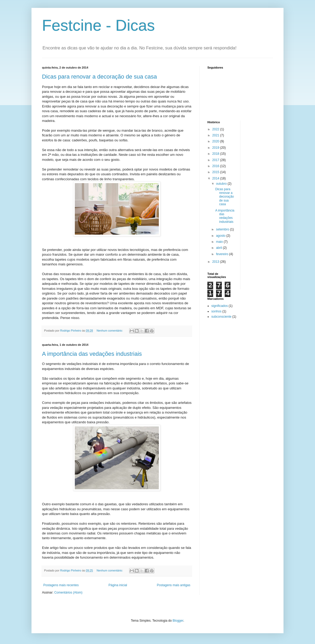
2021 (216, 135)
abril (219, 248)
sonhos (216, 311)
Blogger (178, 621)
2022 (216, 129)
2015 (216, 172)
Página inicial (118, 585)
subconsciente (221, 317)
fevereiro (223, 254)
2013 (216, 262)
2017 (216, 160)
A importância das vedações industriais (92, 354)
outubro (222, 184)
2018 (216, 154)
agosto (221, 236)
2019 (216, 148)
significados (220, 306)
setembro (223, 229)
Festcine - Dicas (98, 25)
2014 (216, 178)
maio (220, 242)
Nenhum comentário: (110, 331)
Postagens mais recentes (61, 585)
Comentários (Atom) (68, 593)
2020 (216, 141)
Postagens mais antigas (174, 585)
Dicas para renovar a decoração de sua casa (99, 77)
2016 (216, 166)
